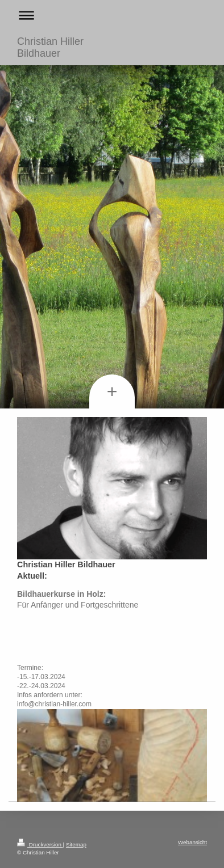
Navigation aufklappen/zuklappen (112, 15)
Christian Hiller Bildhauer (50, 47)
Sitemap (76, 844)
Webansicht (192, 842)
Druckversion (40, 844)
